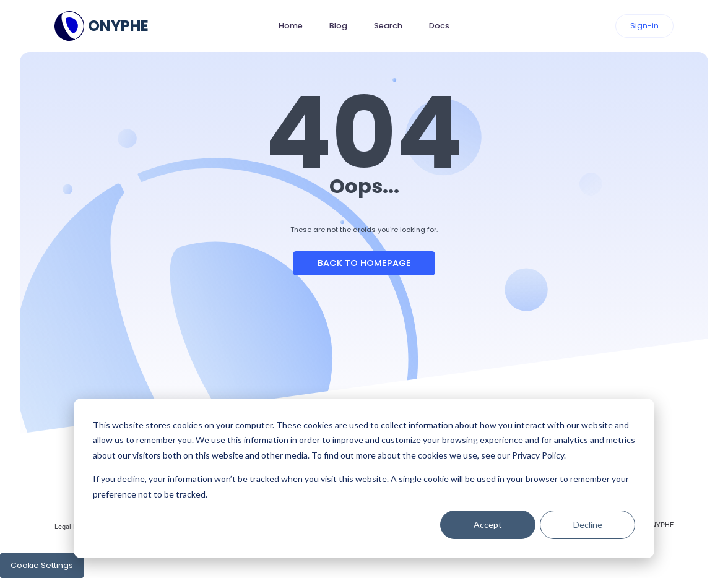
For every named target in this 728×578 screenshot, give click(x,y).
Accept (488, 524)
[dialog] (364, 478)
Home (291, 26)
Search (388, 26)
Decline (588, 524)
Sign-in (644, 26)
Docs (439, 26)
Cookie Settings (42, 565)
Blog (338, 26)
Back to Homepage (364, 263)
